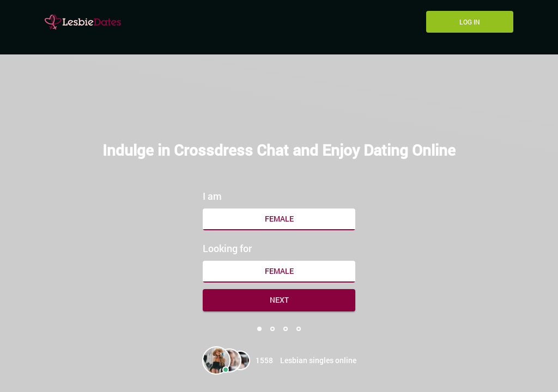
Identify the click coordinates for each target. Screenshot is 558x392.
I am (212, 196)
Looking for (227, 248)
